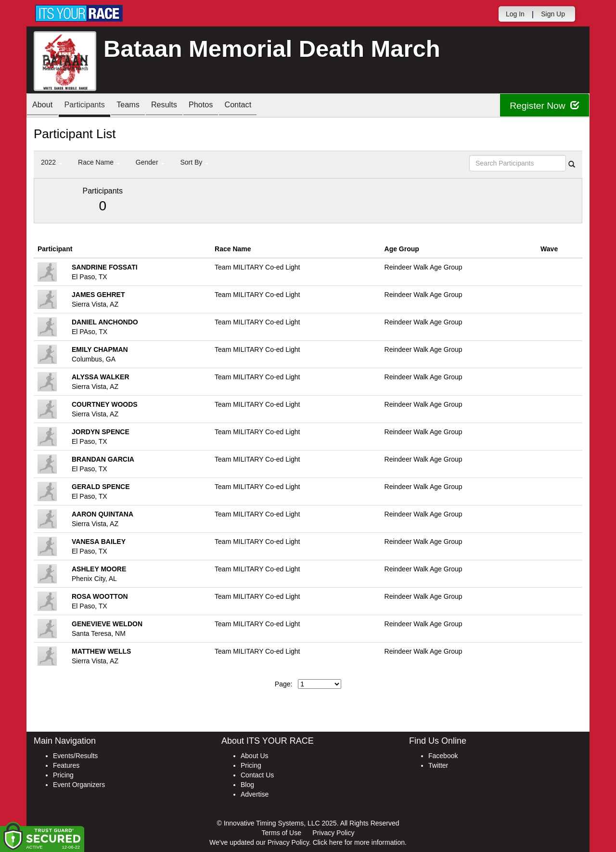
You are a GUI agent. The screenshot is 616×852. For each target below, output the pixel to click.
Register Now (543, 106)
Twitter (438, 765)
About (45, 106)
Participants (92, 106)
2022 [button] (52, 162)
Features (66, 765)
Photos (222, 106)
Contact (264, 106)
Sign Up (553, 14)
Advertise (255, 794)
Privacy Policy (333, 833)
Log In (515, 14)
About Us (255, 756)
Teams (140, 106)
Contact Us (257, 775)
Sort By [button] (194, 162)
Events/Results (75, 756)
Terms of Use (282, 833)
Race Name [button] (99, 162)
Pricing (63, 775)
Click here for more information (359, 842)
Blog (247, 785)
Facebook (443, 756)
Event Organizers (79, 785)
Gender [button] (150, 162)
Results (181, 106)
